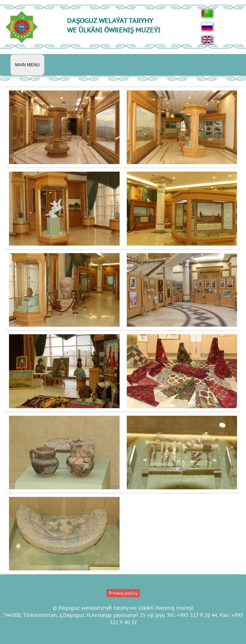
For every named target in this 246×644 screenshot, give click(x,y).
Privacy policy (123, 593)
